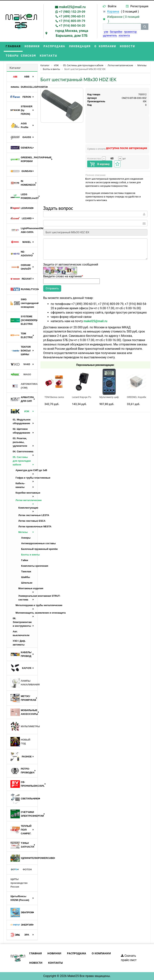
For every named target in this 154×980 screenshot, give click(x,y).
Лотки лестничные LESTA (28, 515)
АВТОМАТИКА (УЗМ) (24, 386)
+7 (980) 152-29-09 (72, 12)
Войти (112, 6)
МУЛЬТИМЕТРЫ (24, 726)
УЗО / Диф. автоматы (19, 643)
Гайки (25, 560)
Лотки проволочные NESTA (28, 526)
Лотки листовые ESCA (28, 521)
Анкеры (26, 538)
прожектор (130, 32)
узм (106, 32)
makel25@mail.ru (72, 7)
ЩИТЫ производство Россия (19, 883)
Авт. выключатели (21, 633)
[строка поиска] (122, 27)
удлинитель (110, 35)
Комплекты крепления (29, 566)
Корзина (113, 12)
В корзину (100, 164)
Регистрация (139, 6)
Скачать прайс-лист (129, 958)
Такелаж (26, 571)
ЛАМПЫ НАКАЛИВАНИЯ (24, 683)
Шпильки (27, 583)
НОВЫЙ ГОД (20, 742)
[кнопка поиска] (145, 27)
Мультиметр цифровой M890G (117, 397)
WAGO (21, 374)
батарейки (116, 32)
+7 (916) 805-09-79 (72, 21)
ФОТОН (21, 870)
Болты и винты (29, 555)
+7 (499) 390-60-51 (72, 16)
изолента (124, 35)
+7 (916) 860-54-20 (72, 26)
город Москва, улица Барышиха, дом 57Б (72, 33)
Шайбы (26, 577)
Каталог (15, 68)
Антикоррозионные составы (29, 543)
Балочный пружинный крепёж (29, 549)
